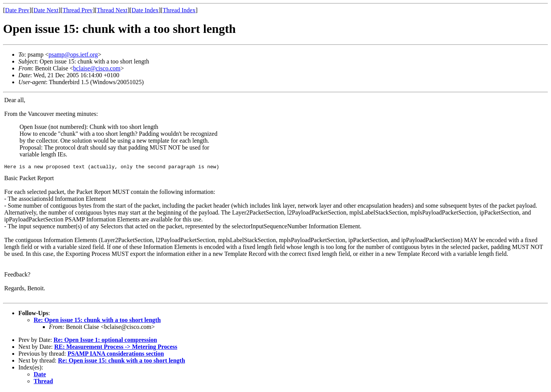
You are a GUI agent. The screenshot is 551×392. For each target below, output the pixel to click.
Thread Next (112, 10)
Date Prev (17, 10)
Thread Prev (77, 10)
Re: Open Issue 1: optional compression (105, 341)
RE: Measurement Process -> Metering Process (116, 348)
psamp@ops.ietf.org (73, 54)
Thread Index (179, 10)
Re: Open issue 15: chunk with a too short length (97, 321)
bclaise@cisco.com (97, 68)
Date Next (46, 10)
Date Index (145, 10)
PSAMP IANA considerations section (116, 355)
